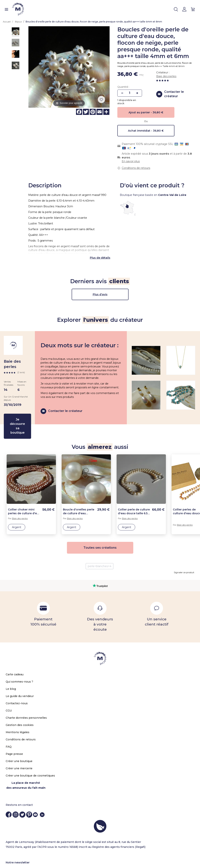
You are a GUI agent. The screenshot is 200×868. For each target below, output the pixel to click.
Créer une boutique (19, 744)
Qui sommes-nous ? (19, 665)
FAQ (9, 730)
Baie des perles (166, 76)
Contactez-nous (17, 686)
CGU (9, 693)
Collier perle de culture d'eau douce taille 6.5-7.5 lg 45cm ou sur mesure (134, 494)
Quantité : (123, 87)
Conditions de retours (136, 168)
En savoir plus (131, 161)
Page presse (14, 737)
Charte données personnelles (26, 701)
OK (187, 857)
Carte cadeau (15, 657)
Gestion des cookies (20, 708)
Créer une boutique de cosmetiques (30, 758)
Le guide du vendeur (20, 679)
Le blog (11, 672)
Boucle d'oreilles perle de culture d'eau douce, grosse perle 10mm (79, 494)
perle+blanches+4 (100, 549)
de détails (103, 241)
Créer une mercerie (19, 751)
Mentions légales (18, 715)
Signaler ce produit (184, 555)
